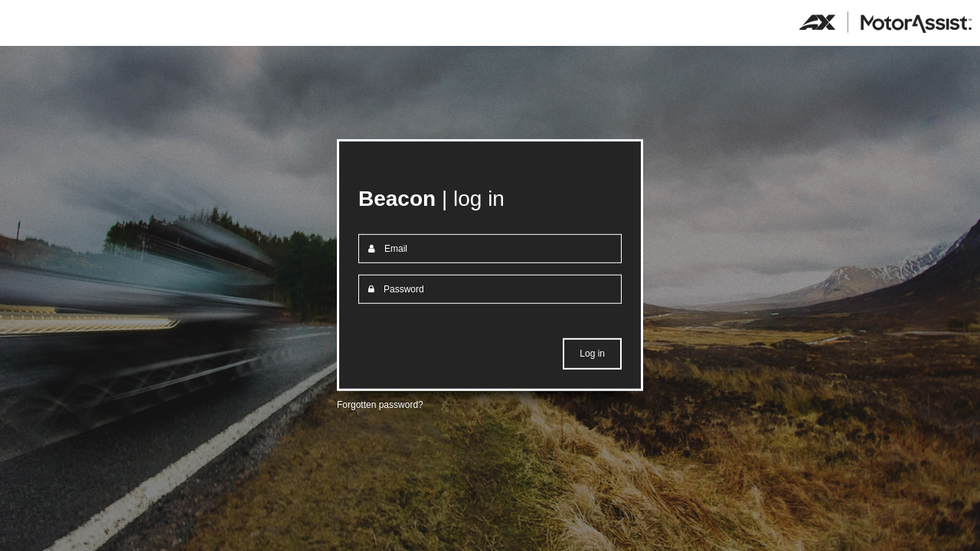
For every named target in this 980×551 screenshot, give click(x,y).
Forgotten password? (380, 405)
